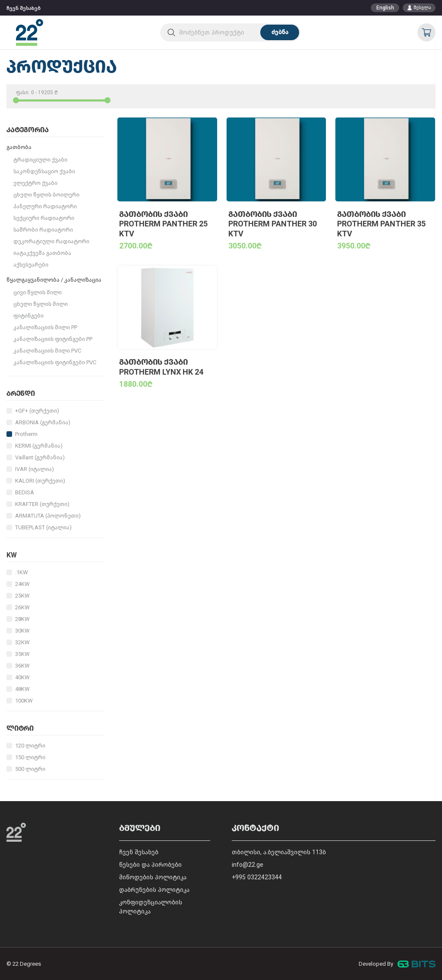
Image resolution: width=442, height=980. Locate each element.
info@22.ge (248, 865)
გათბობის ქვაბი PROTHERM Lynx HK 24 (161, 367)
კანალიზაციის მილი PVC (47, 351)
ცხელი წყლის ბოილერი (46, 195)
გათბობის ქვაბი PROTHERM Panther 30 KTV (273, 224)
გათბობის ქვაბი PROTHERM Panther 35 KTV (381, 224)
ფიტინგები (28, 316)
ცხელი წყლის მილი (41, 304)
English (385, 8)
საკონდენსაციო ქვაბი (44, 171)
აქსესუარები (31, 265)
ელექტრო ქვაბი (35, 183)
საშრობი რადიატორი (43, 230)
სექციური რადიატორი (44, 218)
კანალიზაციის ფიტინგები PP (53, 339)
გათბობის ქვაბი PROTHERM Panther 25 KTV (163, 224)
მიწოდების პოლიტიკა (153, 877)
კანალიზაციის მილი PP (45, 327)
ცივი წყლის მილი (38, 292)
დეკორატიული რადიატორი (51, 241)
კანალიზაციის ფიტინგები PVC (55, 362)
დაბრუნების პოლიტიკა (154, 890)
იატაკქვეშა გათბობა (42, 253)
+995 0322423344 (257, 877)
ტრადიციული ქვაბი (40, 160)
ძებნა (280, 32)
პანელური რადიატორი (45, 206)
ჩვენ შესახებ (24, 8)
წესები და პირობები (150, 865)
